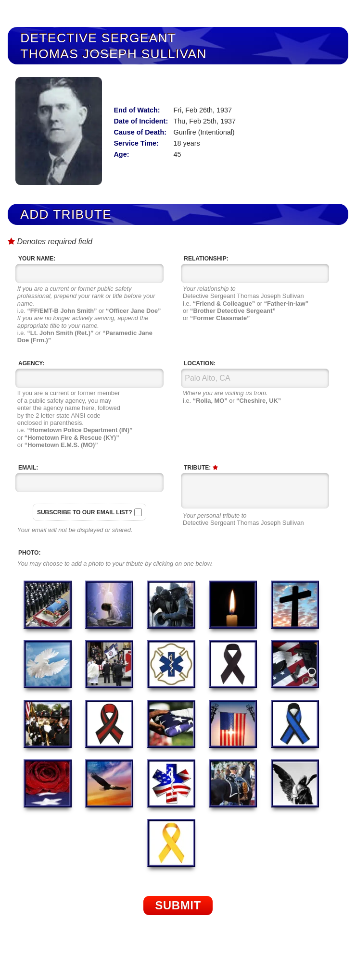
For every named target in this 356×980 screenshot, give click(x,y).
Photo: (29, 553)
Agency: (31, 363)
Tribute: (201, 468)
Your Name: (37, 259)
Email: (28, 468)
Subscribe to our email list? (85, 512)
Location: (200, 363)
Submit (178, 905)
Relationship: (206, 259)
